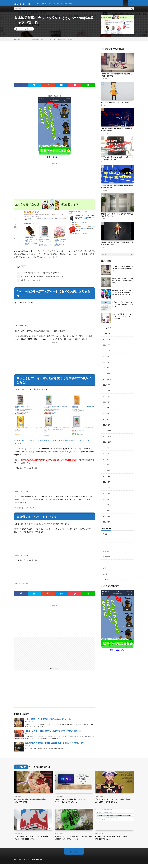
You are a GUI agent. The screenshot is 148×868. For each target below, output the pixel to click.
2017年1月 (107, 426)
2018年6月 (107, 353)
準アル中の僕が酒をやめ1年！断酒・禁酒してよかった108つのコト (33, 803)
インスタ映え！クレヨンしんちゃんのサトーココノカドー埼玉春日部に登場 (33, 841)
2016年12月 (107, 432)
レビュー (105, 107)
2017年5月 (107, 403)
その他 (105, 81)
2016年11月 (107, 437)
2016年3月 (107, 482)
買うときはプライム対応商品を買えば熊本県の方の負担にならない (42, 279)
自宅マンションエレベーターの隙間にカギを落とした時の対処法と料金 (122, 282)
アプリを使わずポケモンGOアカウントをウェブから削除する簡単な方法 (122, 306)
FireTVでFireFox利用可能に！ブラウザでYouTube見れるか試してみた (74, 803)
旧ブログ (29, 31)
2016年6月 (107, 466)
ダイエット (107, 545)
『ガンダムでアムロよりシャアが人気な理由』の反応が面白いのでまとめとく (114, 803)
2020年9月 (107, 336)
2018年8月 (107, 341)
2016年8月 (107, 454)
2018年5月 (107, 358)
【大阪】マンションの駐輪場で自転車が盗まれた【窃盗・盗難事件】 (122, 271)
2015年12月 (107, 499)
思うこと (106, 573)
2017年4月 (107, 409)
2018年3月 (107, 370)
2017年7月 (107, 392)
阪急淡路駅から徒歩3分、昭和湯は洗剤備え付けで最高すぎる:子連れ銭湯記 (55, 745)
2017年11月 (107, 381)
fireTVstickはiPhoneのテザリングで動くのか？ (116, 104)
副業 (105, 568)
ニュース (106, 551)
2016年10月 (107, 443)
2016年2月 (107, 488)
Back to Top (74, 855)
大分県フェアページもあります (29, 282)
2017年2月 (107, 420)
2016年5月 (107, 471)
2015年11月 (107, 505)
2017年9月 (107, 386)
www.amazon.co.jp (21, 328)
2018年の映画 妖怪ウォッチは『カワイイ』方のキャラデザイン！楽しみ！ (122, 318)
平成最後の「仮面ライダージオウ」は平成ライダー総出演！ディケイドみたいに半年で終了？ (122, 294)
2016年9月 (107, 449)
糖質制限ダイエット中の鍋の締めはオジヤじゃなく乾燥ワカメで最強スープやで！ (74, 841)
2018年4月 (107, 364)
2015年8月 (107, 522)
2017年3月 (107, 415)
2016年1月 (107, 494)
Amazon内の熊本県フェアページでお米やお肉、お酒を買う (39, 275)
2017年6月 (107, 398)
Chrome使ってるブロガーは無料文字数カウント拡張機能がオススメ (114, 841)
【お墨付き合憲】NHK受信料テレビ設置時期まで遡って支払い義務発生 (53, 733)
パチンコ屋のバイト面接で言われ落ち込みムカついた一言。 (49, 721)
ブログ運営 (107, 556)
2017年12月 (107, 375)
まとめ (105, 192)
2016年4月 (107, 477)
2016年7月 (107, 460)
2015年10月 (107, 511)
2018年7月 (107, 347)
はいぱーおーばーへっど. (36, 863)
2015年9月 (107, 516)
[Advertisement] (55, 67)
